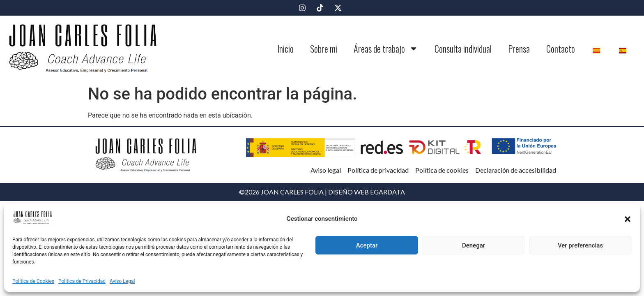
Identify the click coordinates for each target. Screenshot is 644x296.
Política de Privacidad (82, 281)
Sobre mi (324, 49)
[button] (628, 219)
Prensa (519, 49)
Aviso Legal (122, 281)
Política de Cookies (33, 281)
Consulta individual (463, 49)
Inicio (285, 49)
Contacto (561, 49)
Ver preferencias (580, 245)
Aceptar (367, 245)
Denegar (474, 245)
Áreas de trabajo (386, 49)
